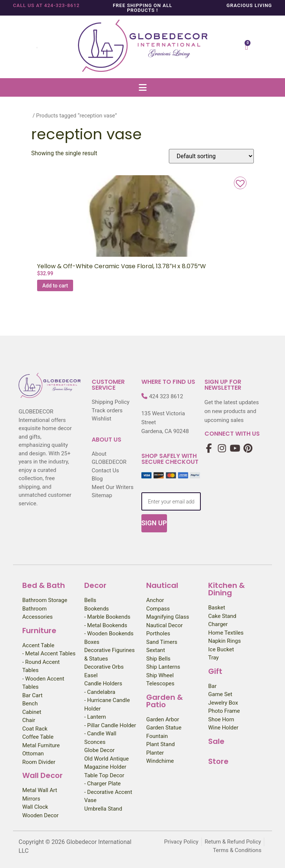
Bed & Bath (44, 585)
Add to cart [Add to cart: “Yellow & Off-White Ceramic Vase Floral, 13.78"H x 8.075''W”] (55, 286)
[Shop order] (211, 156)
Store (218, 761)
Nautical (162, 585)
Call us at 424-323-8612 (46, 5)
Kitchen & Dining (227, 589)
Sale (216, 741)
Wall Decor (42, 775)
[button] (142, 87)
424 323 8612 (166, 396)
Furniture (39, 631)
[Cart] (246, 47)
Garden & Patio (165, 701)
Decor (95, 585)
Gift (215, 671)
